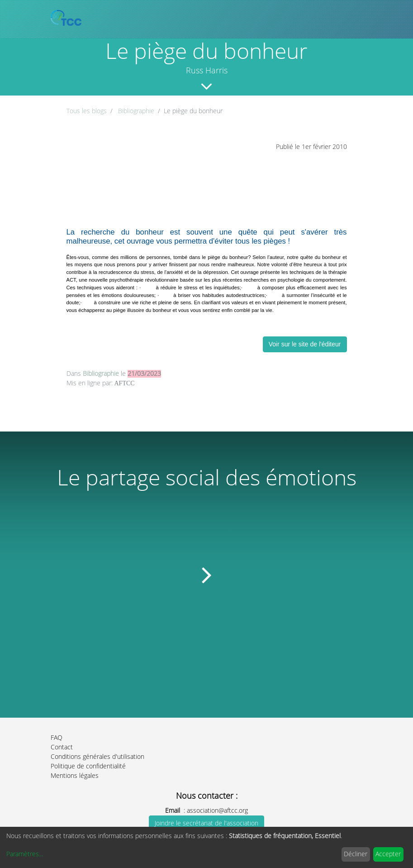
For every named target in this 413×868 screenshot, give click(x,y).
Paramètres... (25, 854)
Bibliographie (136, 111)
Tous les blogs (87, 111)
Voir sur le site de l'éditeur (305, 344)
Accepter (388, 854)
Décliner (356, 854)
